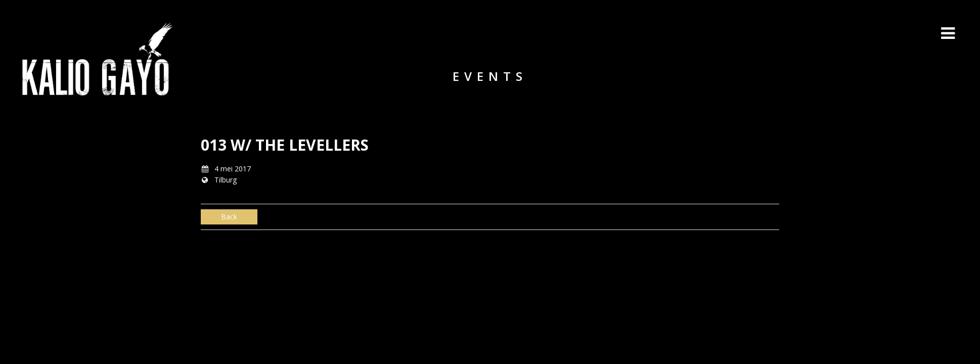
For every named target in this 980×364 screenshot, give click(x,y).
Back (229, 217)
